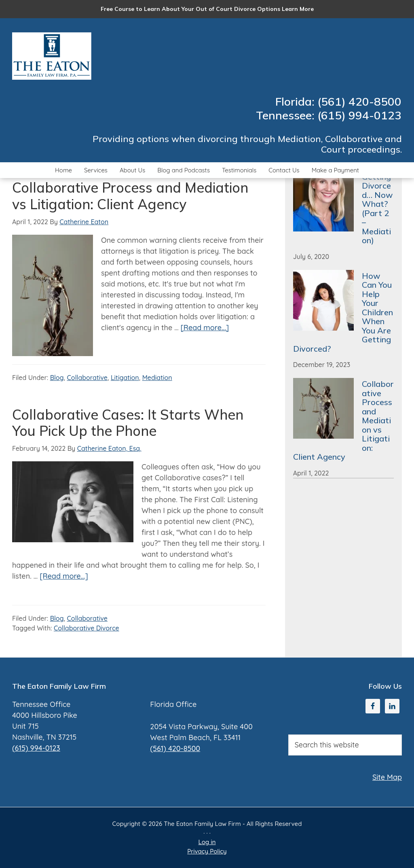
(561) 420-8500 (175, 748)
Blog (57, 378)
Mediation (157, 378)
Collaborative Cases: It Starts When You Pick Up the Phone (128, 423)
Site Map (387, 777)
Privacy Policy (207, 851)
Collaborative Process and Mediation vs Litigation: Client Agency (130, 196)
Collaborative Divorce (87, 628)
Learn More (298, 9)
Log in (207, 842)
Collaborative (87, 378)
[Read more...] (205, 328)
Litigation (125, 378)
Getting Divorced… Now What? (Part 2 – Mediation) (377, 209)
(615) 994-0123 (36, 748)
